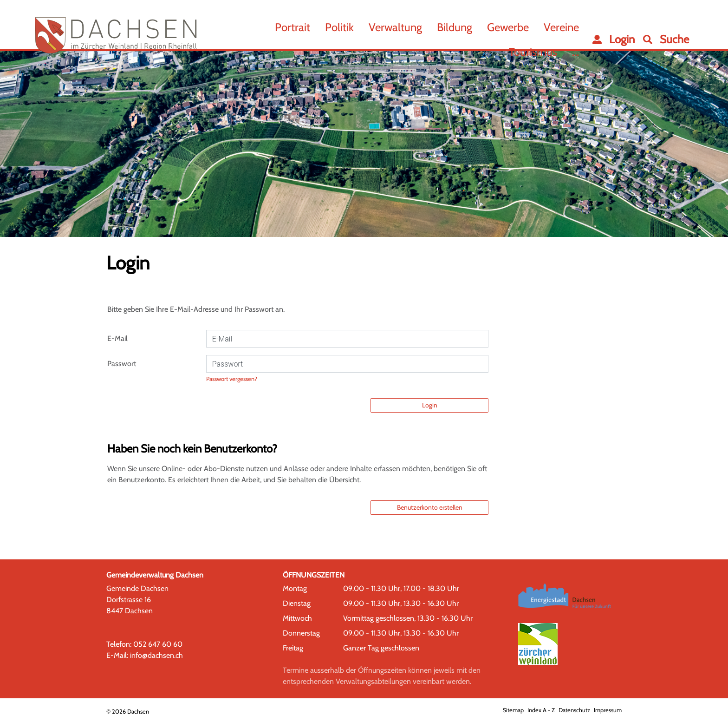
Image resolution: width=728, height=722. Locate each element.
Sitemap (513, 710)
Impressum (608, 710)
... (575, 52)
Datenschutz (574, 710)
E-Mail (117, 338)
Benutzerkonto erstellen (430, 507)
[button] (666, 39)
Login (430, 405)
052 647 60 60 (158, 644)
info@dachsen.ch (156, 655)
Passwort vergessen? (232, 379)
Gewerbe (508, 27)
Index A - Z (541, 710)
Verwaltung (395, 27)
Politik (339, 27)
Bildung (455, 27)
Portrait (292, 27)
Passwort (122, 364)
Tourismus (533, 52)
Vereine (561, 27)
